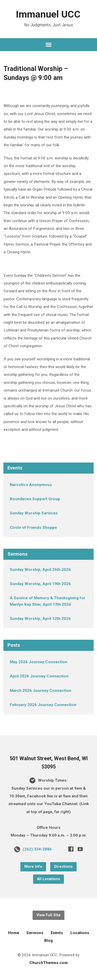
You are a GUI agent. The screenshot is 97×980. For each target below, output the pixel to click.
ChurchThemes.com (49, 963)
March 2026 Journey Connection (41, 691)
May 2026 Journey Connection (39, 662)
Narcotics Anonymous (31, 485)
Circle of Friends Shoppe (33, 528)
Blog (48, 941)
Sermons (35, 933)
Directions (63, 867)
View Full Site (48, 915)
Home (14, 933)
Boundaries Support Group (35, 499)
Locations (80, 933)
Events (57, 933)
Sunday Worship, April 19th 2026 (40, 584)
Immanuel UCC (48, 14)
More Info (33, 867)
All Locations (48, 879)
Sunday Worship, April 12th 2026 (40, 619)
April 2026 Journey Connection (39, 676)
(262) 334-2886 (37, 849)
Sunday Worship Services (34, 513)
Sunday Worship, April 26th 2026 (40, 570)
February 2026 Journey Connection (43, 705)
